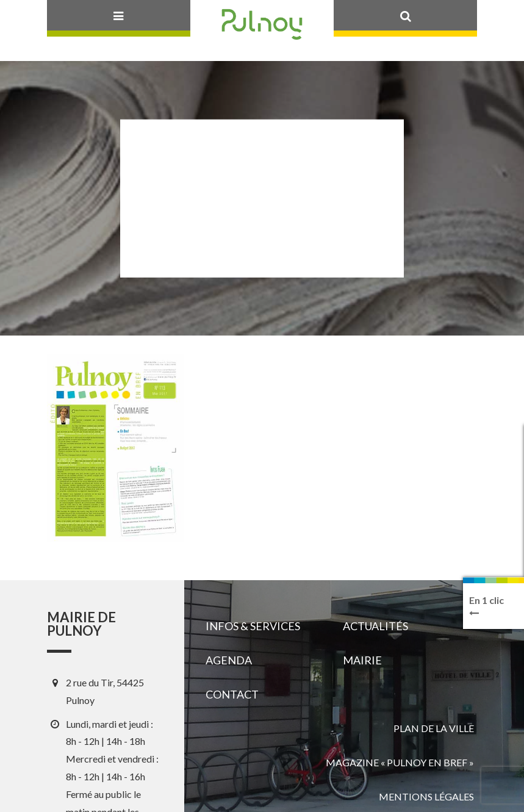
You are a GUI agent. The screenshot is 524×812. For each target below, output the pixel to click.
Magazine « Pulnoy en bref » (400, 762)
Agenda (229, 660)
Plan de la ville (434, 728)
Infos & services (253, 626)
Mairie (362, 660)
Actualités (375, 626)
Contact (232, 694)
